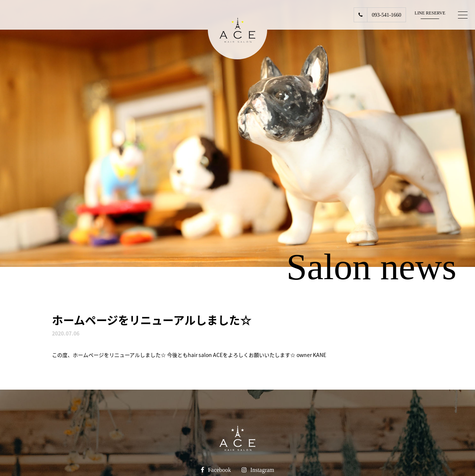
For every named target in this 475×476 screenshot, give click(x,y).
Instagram (262, 470)
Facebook (219, 470)
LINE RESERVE (430, 13)
